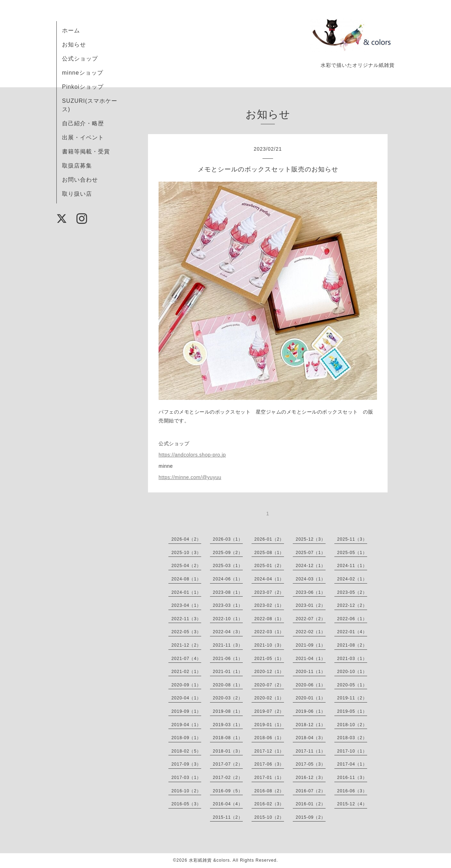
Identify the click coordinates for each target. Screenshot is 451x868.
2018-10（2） (352, 725)
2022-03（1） (269, 632)
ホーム (71, 30)
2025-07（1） (311, 553)
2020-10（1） (352, 672)
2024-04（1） (269, 579)
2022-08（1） (269, 619)
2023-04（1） (186, 605)
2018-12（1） (311, 725)
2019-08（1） (228, 711)
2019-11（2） (352, 698)
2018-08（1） (228, 738)
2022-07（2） (311, 619)
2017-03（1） (186, 778)
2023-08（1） (228, 592)
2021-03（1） (352, 659)
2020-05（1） (352, 685)
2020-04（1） (186, 698)
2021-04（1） (311, 659)
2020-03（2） (228, 698)
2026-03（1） (228, 539)
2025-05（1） (352, 553)
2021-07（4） (186, 659)
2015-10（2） (269, 817)
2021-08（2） (352, 645)
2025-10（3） (186, 553)
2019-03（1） (228, 725)
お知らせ (74, 45)
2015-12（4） (352, 804)
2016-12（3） (311, 778)
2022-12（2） (352, 605)
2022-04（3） (228, 632)
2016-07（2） (311, 791)
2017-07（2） (228, 764)
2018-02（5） (186, 751)
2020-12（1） (269, 672)
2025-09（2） (228, 553)
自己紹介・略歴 (83, 123)
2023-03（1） (228, 605)
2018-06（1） (269, 738)
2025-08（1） (269, 553)
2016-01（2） (311, 804)
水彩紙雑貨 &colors (209, 860)
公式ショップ (80, 59)
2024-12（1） (311, 566)
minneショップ (83, 73)
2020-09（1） (186, 685)
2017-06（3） (269, 764)
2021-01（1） (228, 672)
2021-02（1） (186, 672)
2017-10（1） (352, 751)
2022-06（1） (352, 619)
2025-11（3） (352, 539)
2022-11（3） (186, 619)
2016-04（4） (228, 804)
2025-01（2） (269, 566)
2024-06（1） (228, 579)
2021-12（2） (186, 645)
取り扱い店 (77, 194)
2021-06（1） (228, 659)
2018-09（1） (186, 738)
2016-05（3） (186, 804)
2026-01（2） (269, 539)
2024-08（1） (186, 579)
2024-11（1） (352, 566)
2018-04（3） (311, 738)
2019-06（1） (311, 711)
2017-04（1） (352, 764)
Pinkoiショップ (83, 87)
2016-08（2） (269, 791)
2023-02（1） (269, 605)
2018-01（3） (228, 751)
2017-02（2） (228, 778)
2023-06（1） (311, 592)
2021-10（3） (269, 645)
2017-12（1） (269, 751)
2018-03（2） (352, 738)
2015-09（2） (311, 817)
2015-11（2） (228, 817)
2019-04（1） (186, 725)
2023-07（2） (269, 592)
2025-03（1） (228, 566)
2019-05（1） (352, 711)
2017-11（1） (311, 751)
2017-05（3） (311, 764)
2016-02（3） (269, 804)
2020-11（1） (311, 672)
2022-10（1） (228, 619)
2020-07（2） (269, 685)
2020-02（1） (269, 698)
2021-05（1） (269, 659)
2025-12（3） (311, 539)
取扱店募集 (77, 166)
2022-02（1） (311, 632)
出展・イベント (83, 137)
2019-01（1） (269, 725)
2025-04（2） (186, 566)
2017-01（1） (269, 778)
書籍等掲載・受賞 (86, 152)
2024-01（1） (186, 592)
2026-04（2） (186, 539)
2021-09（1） (311, 645)
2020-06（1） (311, 685)
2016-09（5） (228, 791)
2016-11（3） (352, 778)
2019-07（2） (269, 711)
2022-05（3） (186, 632)
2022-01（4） (352, 632)
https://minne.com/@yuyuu (190, 477)
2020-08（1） (228, 685)
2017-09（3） (186, 764)
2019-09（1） (186, 711)
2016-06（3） (352, 791)
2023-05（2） (352, 592)
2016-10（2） (186, 791)
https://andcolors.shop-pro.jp (192, 455)
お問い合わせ (80, 180)
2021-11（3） (228, 645)
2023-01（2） (311, 605)
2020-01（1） (311, 698)
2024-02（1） (352, 579)
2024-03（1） (311, 579)
